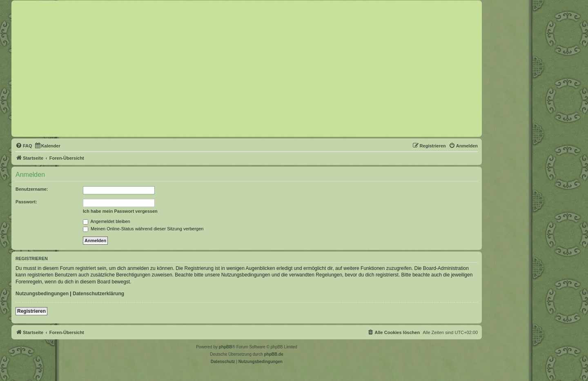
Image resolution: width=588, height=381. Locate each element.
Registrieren (31, 311)
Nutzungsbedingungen (42, 294)
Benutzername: (32, 189)
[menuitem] (24, 146)
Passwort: (26, 202)
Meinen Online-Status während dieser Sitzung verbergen (143, 229)
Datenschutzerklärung (98, 294)
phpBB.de (274, 354)
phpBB (226, 347)
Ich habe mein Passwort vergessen (120, 211)
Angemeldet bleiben (107, 221)
